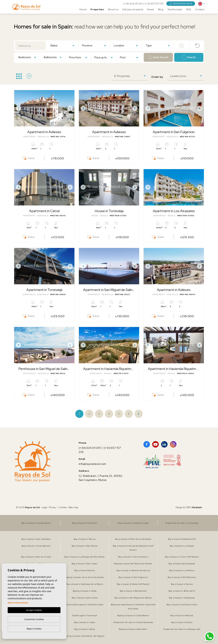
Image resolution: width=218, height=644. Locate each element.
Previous (18, 108)
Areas (150, 9)
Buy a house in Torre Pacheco (133, 557)
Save (29, 158)
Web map (73, 507)
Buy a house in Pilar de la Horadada (133, 539)
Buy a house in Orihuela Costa (133, 523)
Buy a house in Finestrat (85, 523)
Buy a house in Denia (182, 622)
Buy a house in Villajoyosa (182, 598)
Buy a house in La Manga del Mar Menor (85, 557)
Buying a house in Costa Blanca (133, 616)
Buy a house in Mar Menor (85, 546)
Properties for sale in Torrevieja (182, 523)
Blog (161, 9)
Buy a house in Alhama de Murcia (133, 570)
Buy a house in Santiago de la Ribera (85, 584)
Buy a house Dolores (85, 570)
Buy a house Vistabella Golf (182, 539)
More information (18, 603)
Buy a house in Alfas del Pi (182, 591)
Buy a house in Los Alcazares (36, 523)
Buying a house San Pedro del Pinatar (133, 564)
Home (83, 9)
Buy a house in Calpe (85, 622)
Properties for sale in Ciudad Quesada (133, 622)
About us (113, 9)
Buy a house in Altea (85, 629)
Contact (200, 9)
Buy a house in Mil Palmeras (182, 577)
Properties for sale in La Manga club (182, 629)
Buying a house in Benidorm (133, 629)
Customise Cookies (34, 619)
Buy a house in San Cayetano (36, 539)
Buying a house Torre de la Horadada (85, 577)
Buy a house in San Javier (85, 564)
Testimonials (175, 9)
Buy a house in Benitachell (133, 591)
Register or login (181, 4)
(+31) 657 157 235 (154, 4)
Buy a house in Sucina (182, 584)
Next (71, 108)
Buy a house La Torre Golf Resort (182, 557)
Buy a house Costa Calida (85, 598)
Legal (45, 507)
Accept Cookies (34, 610)
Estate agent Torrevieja (85, 616)
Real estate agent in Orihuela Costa (85, 605)
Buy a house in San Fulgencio (133, 577)
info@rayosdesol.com (92, 464)
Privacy (53, 507)
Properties (97, 9)
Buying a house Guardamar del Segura (85, 636)
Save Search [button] (158, 57)
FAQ (189, 9)
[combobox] (62, 45)
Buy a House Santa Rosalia (182, 564)
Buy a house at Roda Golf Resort (133, 584)
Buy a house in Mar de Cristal (36, 557)
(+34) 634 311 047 (133, 4)
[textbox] (63, 46)
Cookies (62, 507)
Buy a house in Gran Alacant (36, 546)
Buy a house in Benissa (182, 616)
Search (189, 57)
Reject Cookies (34, 629)
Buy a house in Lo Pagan (182, 546)
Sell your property (133, 9)
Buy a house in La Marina (182, 570)
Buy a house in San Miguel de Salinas (133, 598)
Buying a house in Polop (85, 591)
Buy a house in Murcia (85, 539)
